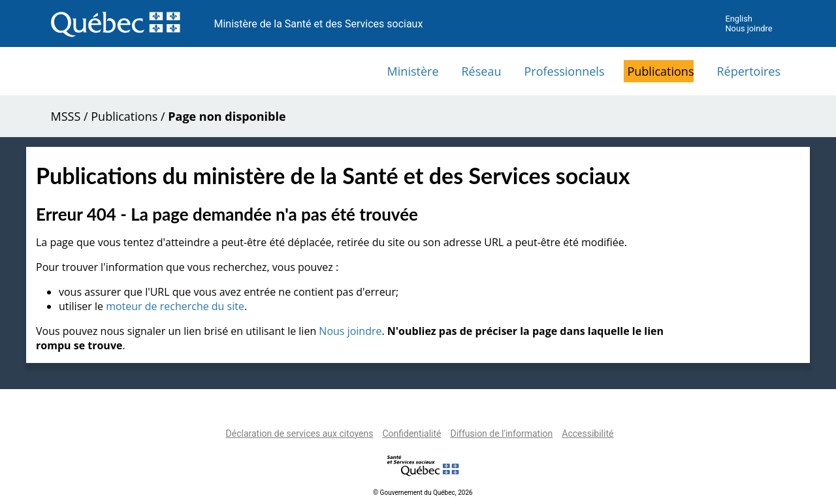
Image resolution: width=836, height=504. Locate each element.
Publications (660, 71)
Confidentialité (411, 433)
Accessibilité (587, 433)
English (738, 19)
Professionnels (564, 71)
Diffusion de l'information (501, 433)
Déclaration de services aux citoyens (300, 433)
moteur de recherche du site (175, 306)
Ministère (413, 71)
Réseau (482, 71)
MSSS (66, 116)
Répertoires (748, 71)
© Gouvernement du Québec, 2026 (423, 493)
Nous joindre (748, 28)
